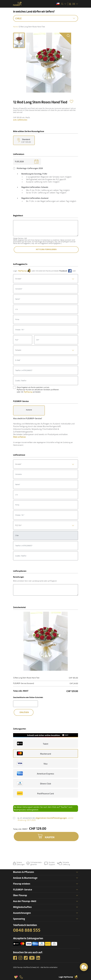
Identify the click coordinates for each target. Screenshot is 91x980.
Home (15, 27)
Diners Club (34, 783)
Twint (33, 743)
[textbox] (46, 279)
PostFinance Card (35, 793)
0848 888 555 (27, 930)
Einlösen (24, 712)
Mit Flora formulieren (46, 249)
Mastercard (34, 753)
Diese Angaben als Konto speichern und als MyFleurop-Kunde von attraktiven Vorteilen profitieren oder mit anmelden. (38, 390)
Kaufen (50, 837)
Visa (32, 763)
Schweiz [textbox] (18, 350)
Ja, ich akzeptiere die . (45, 819)
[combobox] (46, 279)
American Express (36, 773)
